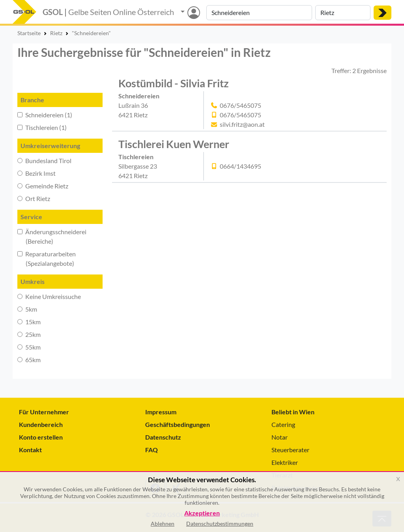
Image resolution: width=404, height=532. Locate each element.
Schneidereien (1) (45, 115)
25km (29, 334)
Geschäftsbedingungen (178, 424)
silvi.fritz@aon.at (242, 124)
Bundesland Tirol (44, 161)
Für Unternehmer (44, 412)
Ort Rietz (34, 198)
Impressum (161, 412)
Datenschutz (163, 437)
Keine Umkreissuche (49, 296)
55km (29, 347)
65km (29, 360)
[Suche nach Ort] (343, 13)
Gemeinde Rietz (43, 186)
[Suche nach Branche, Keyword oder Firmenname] (259, 13)
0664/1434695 (240, 166)
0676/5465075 (240, 105)
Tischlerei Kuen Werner (174, 144)
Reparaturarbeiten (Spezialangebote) (47, 258)
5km (27, 309)
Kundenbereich (41, 424)
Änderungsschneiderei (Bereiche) (52, 236)
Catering (283, 424)
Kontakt (30, 450)
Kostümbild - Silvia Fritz (174, 83)
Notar (280, 437)
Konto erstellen (41, 437)
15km (29, 322)
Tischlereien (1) (42, 127)
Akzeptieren (202, 513)
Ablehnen (163, 524)
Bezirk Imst (36, 173)
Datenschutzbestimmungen (220, 524)
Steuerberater (290, 450)
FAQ (151, 450)
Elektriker (285, 462)
